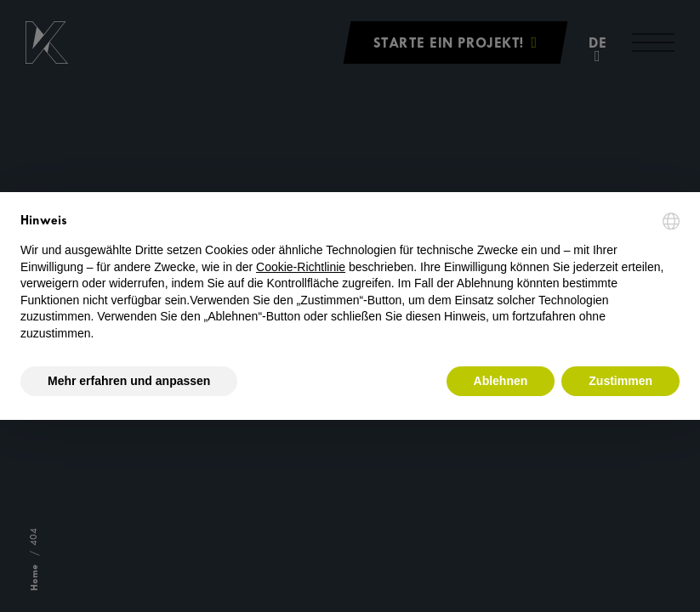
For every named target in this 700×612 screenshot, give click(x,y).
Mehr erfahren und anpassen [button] (129, 381)
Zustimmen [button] (620, 381)
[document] (350, 278)
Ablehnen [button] (501, 381)
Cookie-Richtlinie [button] (301, 267)
